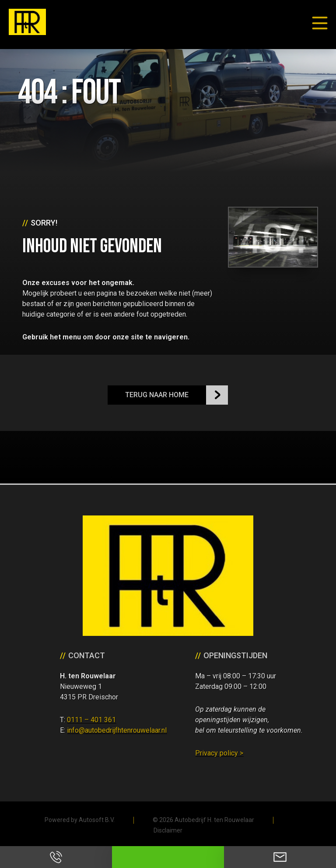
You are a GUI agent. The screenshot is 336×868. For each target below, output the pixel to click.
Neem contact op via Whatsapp (168, 857)
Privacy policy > (219, 753)
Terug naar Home (157, 395)
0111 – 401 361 (91, 720)
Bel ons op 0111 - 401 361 (56, 857)
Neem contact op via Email (280, 857)
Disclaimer (168, 830)
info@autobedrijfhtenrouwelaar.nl (117, 730)
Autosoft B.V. (97, 820)
